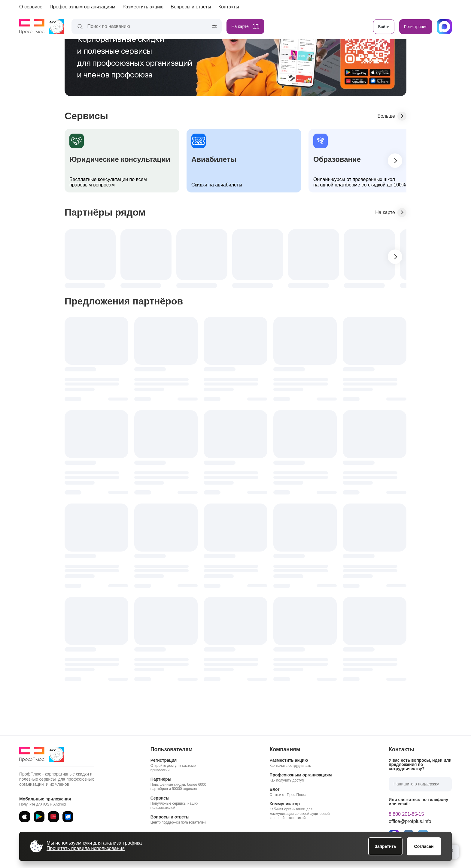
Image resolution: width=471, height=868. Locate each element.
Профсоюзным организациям (82, 7)
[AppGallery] (53, 817)
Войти (384, 27)
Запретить (385, 846)
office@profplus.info (410, 821)
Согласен (424, 846)
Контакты (229, 7)
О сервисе (31, 7)
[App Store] (25, 817)
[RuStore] (68, 817)
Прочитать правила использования (86, 848)
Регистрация (416, 27)
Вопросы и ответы (191, 7)
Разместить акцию (143, 7)
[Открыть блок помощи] (452, 852)
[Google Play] (39, 817)
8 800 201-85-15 (406, 814)
